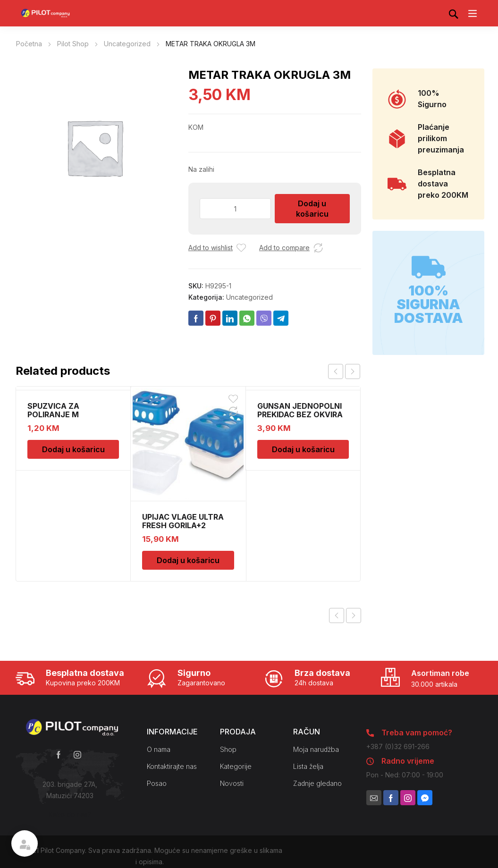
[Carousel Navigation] (344, 371)
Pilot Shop (73, 44)
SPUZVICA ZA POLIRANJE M (53, 410)
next (353, 371)
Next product (354, 615)
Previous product (337, 615)
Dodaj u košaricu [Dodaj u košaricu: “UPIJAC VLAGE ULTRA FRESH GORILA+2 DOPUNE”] (188, 560)
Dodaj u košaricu (312, 209)
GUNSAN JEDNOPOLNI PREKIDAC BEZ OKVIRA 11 (300, 414)
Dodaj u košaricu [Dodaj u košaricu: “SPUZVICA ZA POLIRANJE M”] (73, 449)
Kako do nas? (70, 814)
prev (336, 371)
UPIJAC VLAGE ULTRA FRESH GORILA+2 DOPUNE (183, 525)
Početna (29, 44)
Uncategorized (127, 44)
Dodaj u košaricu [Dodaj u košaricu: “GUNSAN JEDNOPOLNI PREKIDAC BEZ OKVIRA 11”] (303, 449)
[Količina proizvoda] (235, 209)
